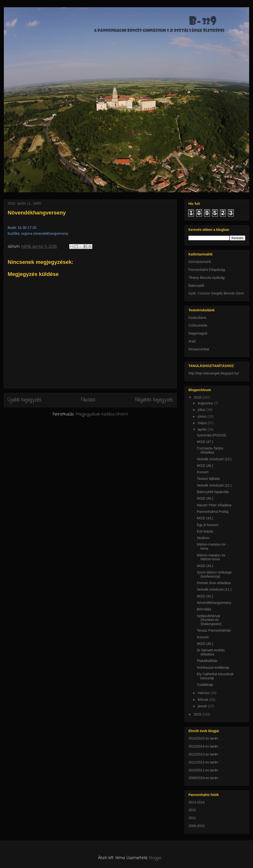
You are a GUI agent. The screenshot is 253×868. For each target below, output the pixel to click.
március (204, 693)
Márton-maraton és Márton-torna (211, 557)
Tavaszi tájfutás (208, 479)
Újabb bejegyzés (25, 400)
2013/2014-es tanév (203, 746)
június (202, 416)
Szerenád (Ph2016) (211, 435)
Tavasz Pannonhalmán (214, 630)
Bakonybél (196, 286)
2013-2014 (196, 802)
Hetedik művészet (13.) (214, 459)
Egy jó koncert (208, 525)
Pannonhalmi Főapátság (207, 270)
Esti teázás (205, 531)
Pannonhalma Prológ (213, 512)
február (203, 700)
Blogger (155, 858)
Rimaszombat (199, 349)
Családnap (205, 685)
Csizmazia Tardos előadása (210, 450)
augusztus (206, 403)
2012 (192, 810)
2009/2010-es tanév (203, 778)
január (203, 706)
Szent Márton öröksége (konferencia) (214, 574)
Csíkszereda (198, 325)
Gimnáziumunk (200, 262)
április (202, 429)
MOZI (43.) (205, 518)
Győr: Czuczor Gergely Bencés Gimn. (217, 293)
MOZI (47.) (205, 442)
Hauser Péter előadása (214, 505)
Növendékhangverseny (214, 603)
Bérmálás (204, 609)
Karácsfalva (197, 318)
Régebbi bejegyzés (154, 400)
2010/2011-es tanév (203, 770)
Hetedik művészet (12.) (214, 485)
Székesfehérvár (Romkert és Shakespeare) (209, 620)
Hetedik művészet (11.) (214, 589)
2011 (192, 818)
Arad (192, 341)
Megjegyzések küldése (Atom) (102, 414)
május (203, 423)
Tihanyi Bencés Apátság (206, 278)
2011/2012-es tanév (203, 762)
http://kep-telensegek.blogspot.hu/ (214, 373)
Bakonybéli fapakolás (213, 492)
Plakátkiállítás (207, 661)
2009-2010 (196, 826)
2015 (198, 714)
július (202, 410)
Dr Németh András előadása (211, 652)
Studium (203, 538)
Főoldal (88, 400)
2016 (198, 397)
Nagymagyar (198, 333)
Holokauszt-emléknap (213, 668)
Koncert (203, 472)
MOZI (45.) (205, 498)
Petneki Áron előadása (214, 583)
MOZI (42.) (205, 596)
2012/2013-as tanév (203, 754)
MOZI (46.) (205, 466)
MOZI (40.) (205, 644)
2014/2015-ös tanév (203, 738)
